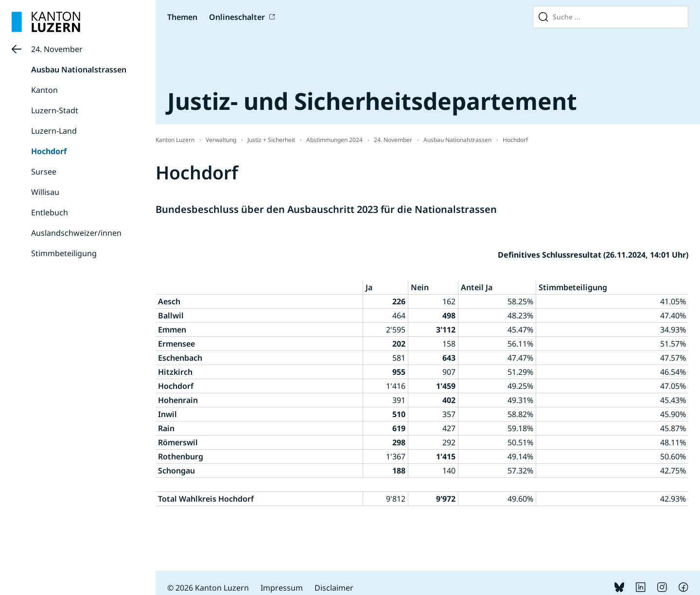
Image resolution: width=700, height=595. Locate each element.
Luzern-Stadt (55, 110)
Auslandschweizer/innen (76, 233)
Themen (182, 17)
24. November (57, 49)
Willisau (45, 192)
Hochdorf (49, 151)
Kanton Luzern (175, 140)
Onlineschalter (237, 17)
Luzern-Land (54, 131)
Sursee (44, 172)
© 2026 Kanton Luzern (208, 588)
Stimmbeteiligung (64, 253)
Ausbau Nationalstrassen (79, 70)
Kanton (44, 90)
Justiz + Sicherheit (271, 140)
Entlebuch (50, 212)
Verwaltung (221, 140)
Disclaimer (334, 588)
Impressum (282, 588)
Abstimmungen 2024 (334, 140)
